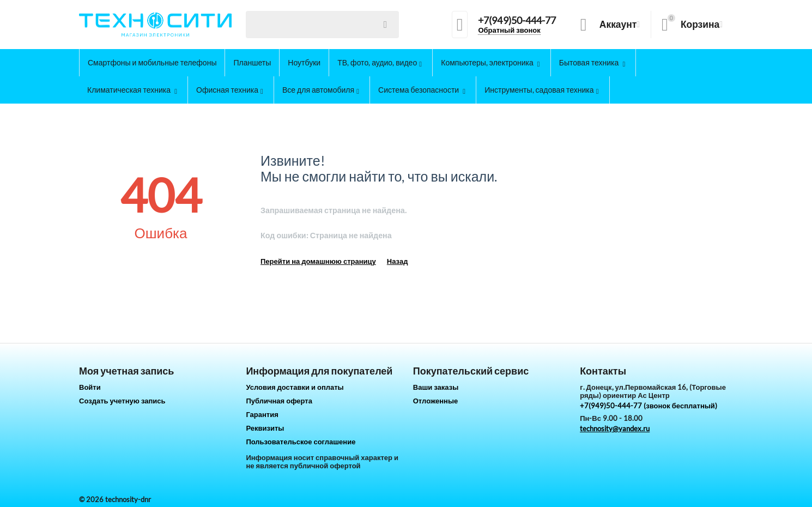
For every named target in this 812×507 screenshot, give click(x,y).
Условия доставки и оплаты (295, 387)
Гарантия (262, 414)
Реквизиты (265, 428)
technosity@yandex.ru (615, 428)
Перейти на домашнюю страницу (318, 261)
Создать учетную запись (122, 401)
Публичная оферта (279, 401)
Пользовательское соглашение (301, 442)
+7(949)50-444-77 (517, 21)
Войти (90, 387)
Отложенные (436, 401)
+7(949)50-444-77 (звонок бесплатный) (649, 406)
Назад (398, 261)
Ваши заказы (436, 387)
